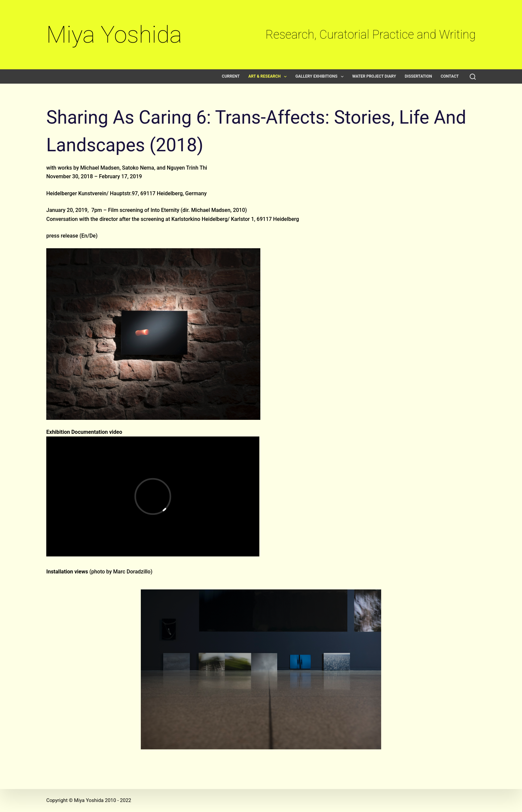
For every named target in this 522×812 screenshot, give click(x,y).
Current (231, 76)
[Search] (473, 77)
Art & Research (269, 76)
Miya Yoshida (114, 34)
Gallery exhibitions (321, 76)
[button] (285, 77)
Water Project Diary (374, 76)
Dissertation (418, 76)
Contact (450, 76)
